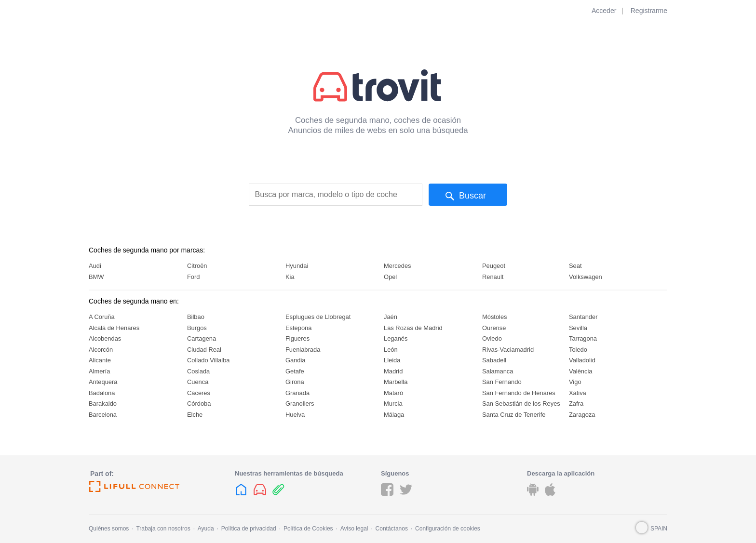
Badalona (102, 393)
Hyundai (297, 266)
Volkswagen (586, 277)
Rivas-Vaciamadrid (508, 350)
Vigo (575, 382)
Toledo (578, 350)
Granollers (300, 404)
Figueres (297, 338)
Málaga (394, 415)
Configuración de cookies (448, 529)
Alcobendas (105, 338)
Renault (493, 277)
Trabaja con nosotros (163, 529)
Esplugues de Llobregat (318, 317)
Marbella (396, 382)
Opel (390, 277)
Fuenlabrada (303, 350)
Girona (295, 382)
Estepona (298, 328)
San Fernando (502, 382)
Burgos (197, 328)
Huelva (295, 415)
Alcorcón (101, 350)
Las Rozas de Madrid (413, 328)
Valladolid (582, 360)
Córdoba (199, 404)
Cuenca (198, 382)
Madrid (393, 371)
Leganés (396, 338)
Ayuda (206, 529)
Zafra (576, 404)
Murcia (393, 404)
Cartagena (202, 338)
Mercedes (398, 266)
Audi (95, 266)
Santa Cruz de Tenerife (514, 415)
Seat (575, 266)
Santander (583, 317)
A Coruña (102, 317)
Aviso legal (354, 529)
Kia (290, 277)
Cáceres (199, 393)
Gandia (296, 360)
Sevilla (578, 328)
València (580, 371)
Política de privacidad (249, 529)
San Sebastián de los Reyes (521, 404)
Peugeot (494, 266)
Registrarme (649, 11)
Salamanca (498, 371)
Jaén (391, 317)
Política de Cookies (308, 529)
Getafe (295, 371)
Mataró (393, 393)
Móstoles (495, 317)
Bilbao (196, 317)
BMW (96, 277)
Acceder (604, 11)
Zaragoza (582, 415)
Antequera (103, 382)
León (391, 350)
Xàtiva (578, 393)
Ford (193, 277)
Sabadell (494, 360)
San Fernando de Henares (519, 393)
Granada (297, 393)
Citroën (197, 266)
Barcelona (103, 415)
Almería (99, 371)
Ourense (494, 328)
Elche (195, 415)
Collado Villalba (209, 360)
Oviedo (492, 338)
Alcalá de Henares (114, 328)
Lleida (392, 360)
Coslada (198, 371)
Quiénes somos (109, 529)
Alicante (100, 360)
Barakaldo (103, 404)
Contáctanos (392, 529)
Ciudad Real (204, 350)
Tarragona (583, 338)
